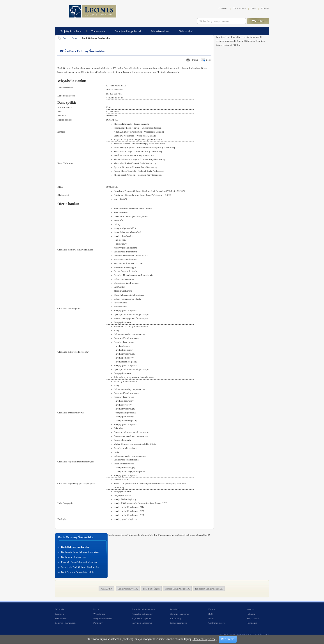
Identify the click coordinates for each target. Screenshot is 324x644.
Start (65, 38)
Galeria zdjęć (186, 31)
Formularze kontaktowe (143, 609)
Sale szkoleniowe (160, 31)
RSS (211, 614)
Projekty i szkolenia (71, 31)
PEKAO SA (106, 589)
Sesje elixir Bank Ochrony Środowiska (80, 567)
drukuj (195, 60)
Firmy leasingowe (179, 623)
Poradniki (175, 609)
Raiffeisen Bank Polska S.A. (209, 589)
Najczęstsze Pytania (141, 618)
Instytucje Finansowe (142, 623)
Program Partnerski (103, 618)
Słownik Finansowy (180, 614)
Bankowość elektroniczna (73, 557)
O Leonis (223, 8)
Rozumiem (228, 639)
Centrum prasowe (217, 623)
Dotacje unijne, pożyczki (128, 31)
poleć (209, 60)
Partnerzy (98, 623)
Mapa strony (253, 618)
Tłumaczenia (239, 8)
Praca (96, 609)
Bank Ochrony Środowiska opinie (77, 572)
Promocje (60, 614)
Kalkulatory (176, 618)
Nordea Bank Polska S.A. (177, 589)
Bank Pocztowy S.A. (128, 589)
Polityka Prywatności (65, 623)
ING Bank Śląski (151, 589)
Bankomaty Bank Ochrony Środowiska (80, 552)
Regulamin (252, 623)
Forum (212, 609)
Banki (75, 38)
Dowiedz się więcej (205, 639)
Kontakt (265, 8)
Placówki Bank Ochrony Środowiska (79, 562)
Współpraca (99, 614)
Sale (253, 8)
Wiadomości (61, 618)
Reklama (251, 614)
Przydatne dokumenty (142, 614)
